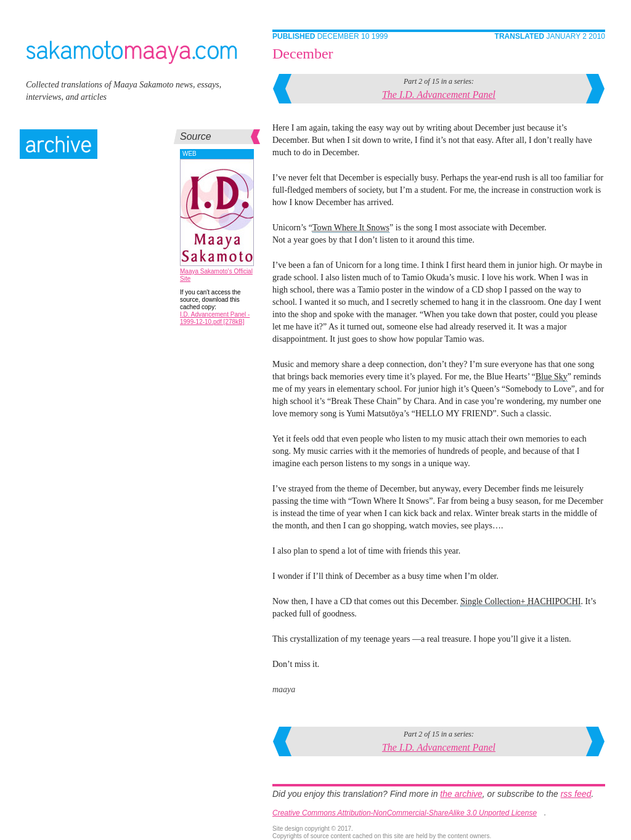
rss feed (576, 794)
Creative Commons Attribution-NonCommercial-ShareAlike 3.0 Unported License (405, 813)
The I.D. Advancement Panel (439, 95)
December (303, 54)
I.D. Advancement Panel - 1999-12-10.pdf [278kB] (215, 318)
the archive (461, 794)
